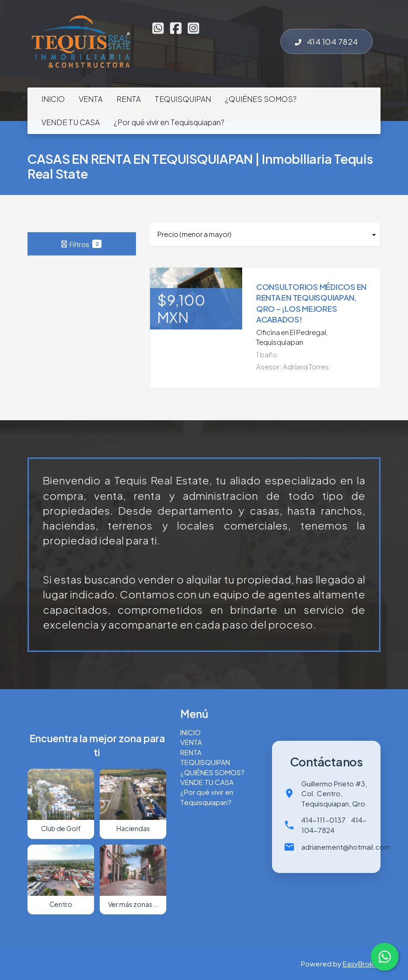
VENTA (91, 99)
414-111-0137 (323, 820)
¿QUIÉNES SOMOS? (261, 99)
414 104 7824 (326, 41)
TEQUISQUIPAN (183, 99)
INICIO (53, 99)
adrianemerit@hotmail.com (346, 847)
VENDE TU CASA (71, 122)
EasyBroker (362, 963)
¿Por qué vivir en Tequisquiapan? (169, 122)
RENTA (129, 99)
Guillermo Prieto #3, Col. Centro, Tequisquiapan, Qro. (334, 793)
